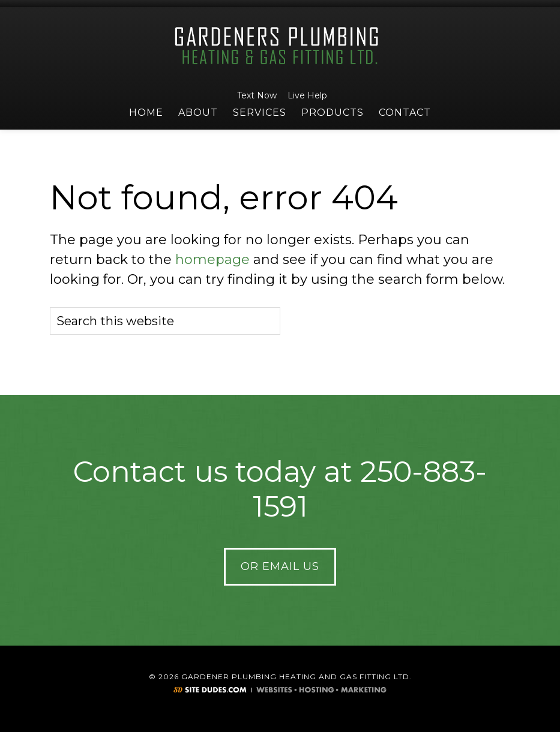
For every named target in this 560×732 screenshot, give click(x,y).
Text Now (255, 95)
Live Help (306, 95)
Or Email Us (280, 566)
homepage (212, 259)
